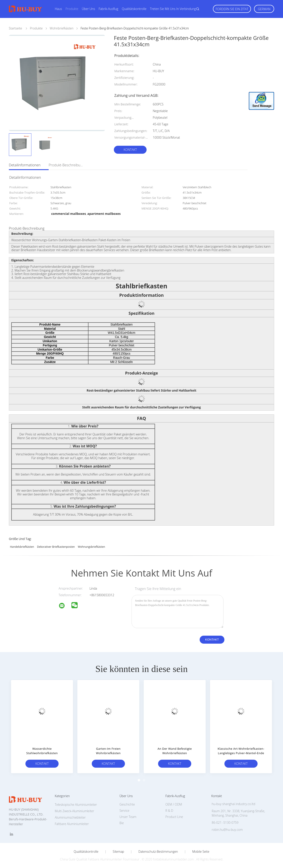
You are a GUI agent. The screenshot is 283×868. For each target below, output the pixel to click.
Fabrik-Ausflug (108, 9)
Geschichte (127, 804)
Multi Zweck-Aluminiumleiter (75, 811)
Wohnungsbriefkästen (91, 547)
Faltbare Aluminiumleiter (72, 824)
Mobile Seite (201, 852)
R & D (169, 811)
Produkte (72, 9)
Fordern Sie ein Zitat (232, 9)
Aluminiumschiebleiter (70, 817)
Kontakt (130, 150)
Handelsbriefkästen (22, 547)
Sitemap (118, 852)
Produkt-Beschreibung (66, 165)
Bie (122, 823)
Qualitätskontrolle (134, 9)
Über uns (88, 9)
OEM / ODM (174, 804)
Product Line (174, 817)
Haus (58, 9)
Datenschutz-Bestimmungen (158, 852)
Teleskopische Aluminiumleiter (76, 805)
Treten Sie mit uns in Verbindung (173, 9)
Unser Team (128, 817)
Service (124, 811)
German (264, 9)
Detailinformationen (25, 165)
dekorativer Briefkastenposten (56, 547)
